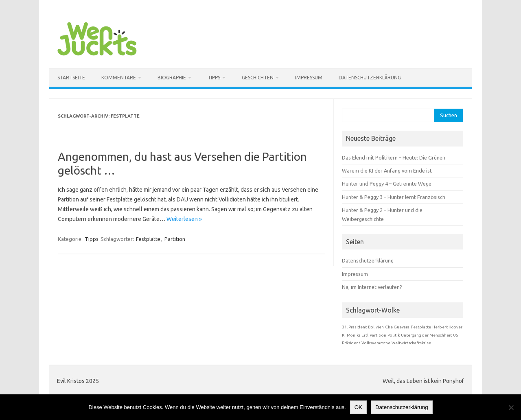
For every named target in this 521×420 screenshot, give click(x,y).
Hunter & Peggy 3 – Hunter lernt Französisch (394, 197)
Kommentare (119, 78)
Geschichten (258, 78)
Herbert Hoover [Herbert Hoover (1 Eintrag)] (447, 327)
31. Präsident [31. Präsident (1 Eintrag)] (354, 327)
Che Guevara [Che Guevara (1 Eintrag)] (397, 327)
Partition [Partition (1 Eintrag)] (378, 335)
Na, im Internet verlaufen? (372, 287)
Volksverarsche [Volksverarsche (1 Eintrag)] (376, 343)
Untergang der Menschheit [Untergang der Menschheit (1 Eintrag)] (426, 335)
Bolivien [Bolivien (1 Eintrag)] (376, 327)
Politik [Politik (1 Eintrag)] (394, 335)
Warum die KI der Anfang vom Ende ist (387, 171)
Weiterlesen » (184, 219)
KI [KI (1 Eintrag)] (344, 335)
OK (358, 407)
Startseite (71, 78)
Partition (175, 239)
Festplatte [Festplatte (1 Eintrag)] (421, 327)
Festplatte (148, 239)
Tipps (214, 78)
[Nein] (511, 407)
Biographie (172, 78)
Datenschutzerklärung (370, 78)
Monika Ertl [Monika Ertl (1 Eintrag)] (358, 335)
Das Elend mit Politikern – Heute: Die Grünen (394, 157)
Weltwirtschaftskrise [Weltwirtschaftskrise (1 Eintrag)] (411, 343)
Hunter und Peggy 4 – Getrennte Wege (387, 184)
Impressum (309, 78)
